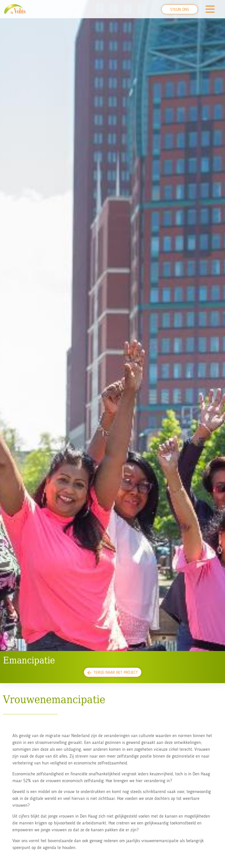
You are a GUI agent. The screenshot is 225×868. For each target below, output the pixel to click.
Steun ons (180, 10)
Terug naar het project (113, 673)
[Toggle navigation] (210, 9)
